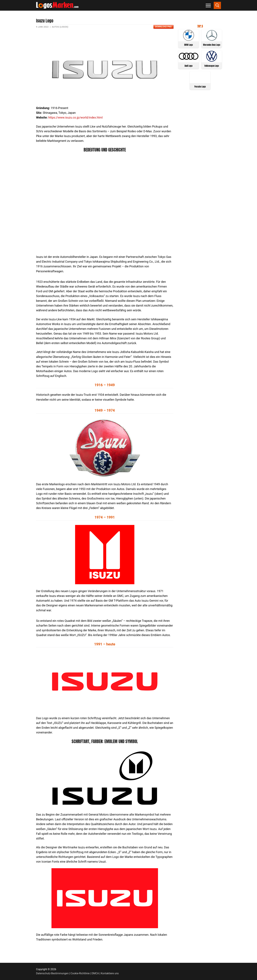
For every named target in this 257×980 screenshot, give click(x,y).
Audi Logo (188, 66)
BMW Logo (188, 45)
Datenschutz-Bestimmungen (52, 973)
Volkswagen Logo (212, 66)
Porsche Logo (200, 87)
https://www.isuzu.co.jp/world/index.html (76, 117)
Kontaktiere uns (110, 973)
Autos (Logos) (60, 27)
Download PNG (163, 27)
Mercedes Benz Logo (212, 45)
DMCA (95, 973)
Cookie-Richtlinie (80, 973)
